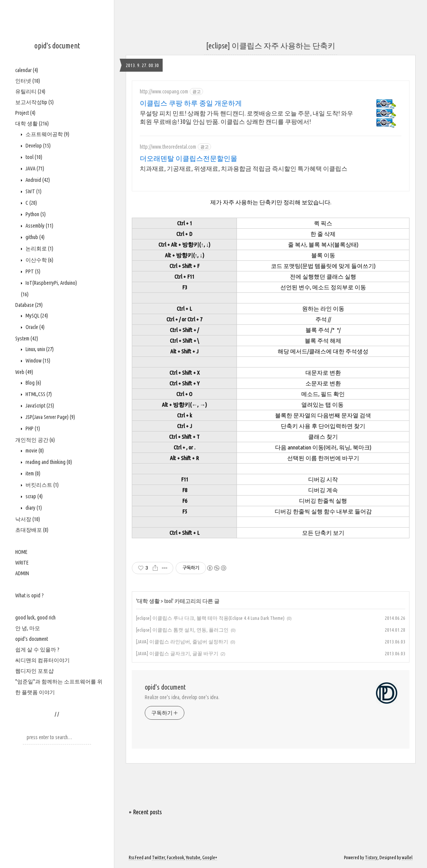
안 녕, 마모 (28, 628)
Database (29, 305)
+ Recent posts (145, 812)
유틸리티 (30, 91)
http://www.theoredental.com (168, 147)
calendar (27, 70)
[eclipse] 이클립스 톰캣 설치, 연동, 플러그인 (182, 630)
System (27, 339)
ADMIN (22, 573)
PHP (32, 428)
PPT (32, 271)
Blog (33, 383)
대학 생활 (32, 124)
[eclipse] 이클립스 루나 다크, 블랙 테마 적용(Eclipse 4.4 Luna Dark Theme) (210, 618)
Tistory (371, 858)
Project (25, 113)
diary (33, 508)
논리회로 (39, 249)
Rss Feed (136, 858)
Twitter (158, 858)
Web (24, 372)
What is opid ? (30, 595)
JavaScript (39, 406)
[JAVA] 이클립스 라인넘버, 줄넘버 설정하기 (182, 642)
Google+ (210, 858)
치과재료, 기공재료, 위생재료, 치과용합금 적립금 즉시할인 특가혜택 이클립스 (244, 168)
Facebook (175, 858)
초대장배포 (32, 530)
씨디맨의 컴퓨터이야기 (42, 660)
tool (33, 157)
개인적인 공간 (35, 440)
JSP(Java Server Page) (50, 417)
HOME (21, 552)
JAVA (34, 168)
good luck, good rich (35, 618)
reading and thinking (48, 462)
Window (37, 361)
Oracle (34, 327)
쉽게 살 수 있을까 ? (37, 650)
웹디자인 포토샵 (34, 671)
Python (35, 214)
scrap (34, 496)
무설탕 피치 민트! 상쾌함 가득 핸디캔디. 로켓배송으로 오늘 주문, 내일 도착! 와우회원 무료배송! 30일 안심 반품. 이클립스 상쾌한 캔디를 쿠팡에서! (246, 117)
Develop (38, 146)
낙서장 (28, 519)
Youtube (193, 858)
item (32, 473)
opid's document (57, 46)
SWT (33, 191)
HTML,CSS (38, 394)
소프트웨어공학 (47, 134)
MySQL (36, 316)
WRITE (22, 563)
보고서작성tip (34, 102)
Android (37, 180)
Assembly (39, 226)
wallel (407, 858)
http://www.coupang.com (164, 91)
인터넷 (28, 81)
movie (34, 451)
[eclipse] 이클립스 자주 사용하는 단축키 (271, 46)
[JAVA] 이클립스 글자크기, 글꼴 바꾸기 (177, 653)
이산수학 (39, 260)
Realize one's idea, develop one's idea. (182, 697)
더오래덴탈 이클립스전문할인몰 (189, 158)
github (34, 237)
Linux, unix (39, 349)
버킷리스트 (42, 485)
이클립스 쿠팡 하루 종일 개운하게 (191, 103)
